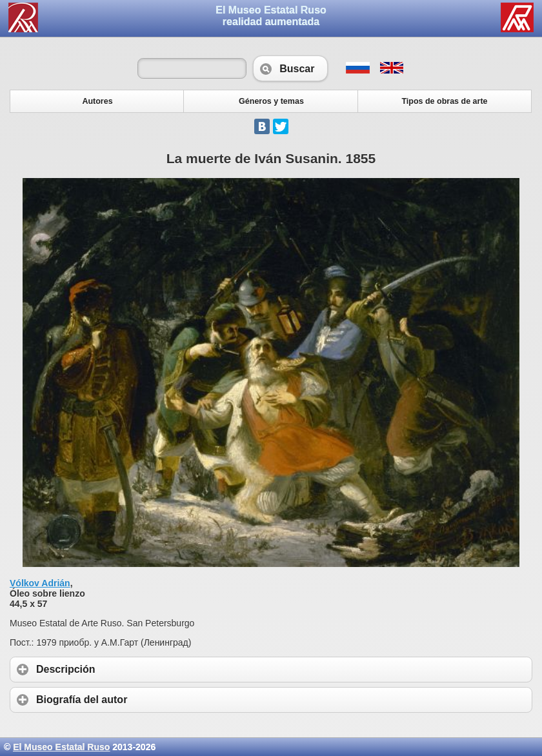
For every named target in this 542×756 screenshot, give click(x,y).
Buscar (290, 68)
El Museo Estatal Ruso (61, 747)
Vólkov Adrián (40, 583)
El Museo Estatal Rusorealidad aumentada (271, 16)
